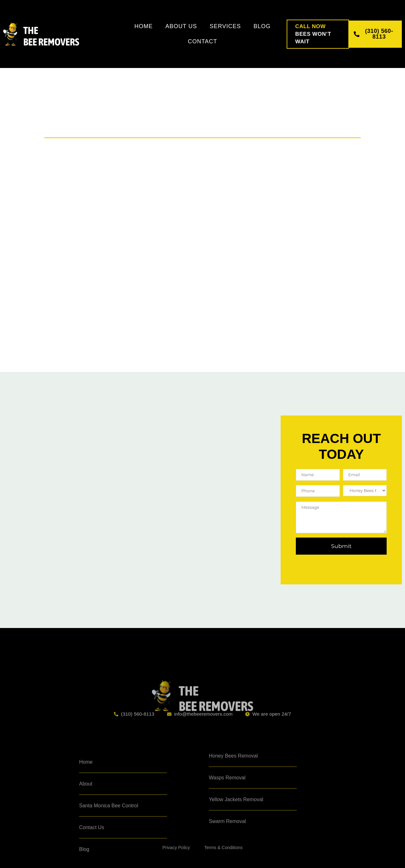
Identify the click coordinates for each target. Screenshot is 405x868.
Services (225, 26)
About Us (181, 26)
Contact (203, 41)
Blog (262, 26)
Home (144, 26)
